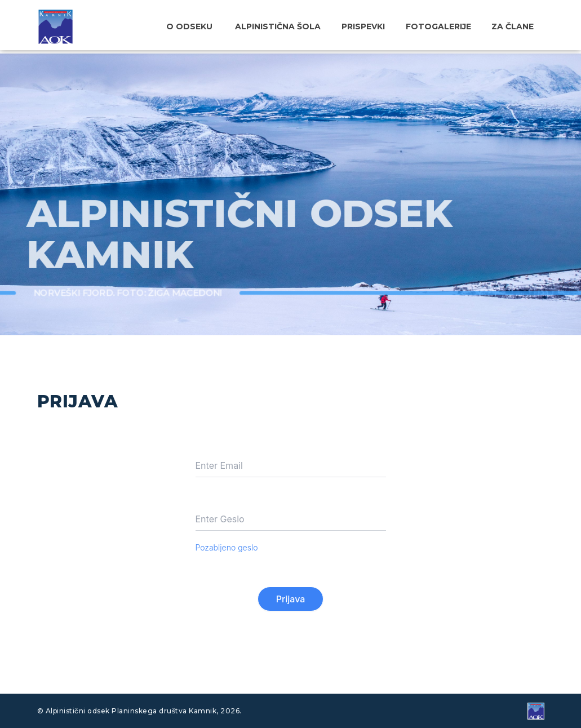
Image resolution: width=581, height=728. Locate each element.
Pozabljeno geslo (227, 547)
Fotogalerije (444, 26)
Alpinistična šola (291, 26)
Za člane (515, 26)
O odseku (205, 26)
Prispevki (373, 26)
